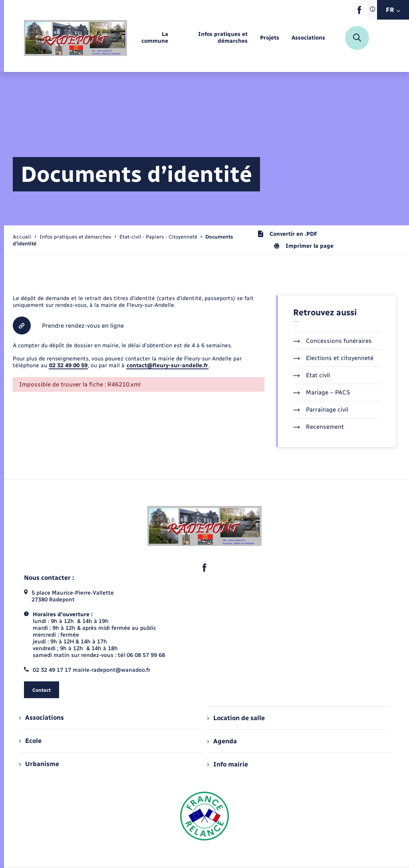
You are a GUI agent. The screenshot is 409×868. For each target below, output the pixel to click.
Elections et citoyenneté (333, 358)
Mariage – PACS (322, 392)
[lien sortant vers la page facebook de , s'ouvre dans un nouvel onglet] (359, 12)
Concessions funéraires (333, 341)
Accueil (22, 237)
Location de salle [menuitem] (236, 718)
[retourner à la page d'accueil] (75, 38)
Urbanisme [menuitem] (39, 764)
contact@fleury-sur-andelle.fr (167, 365)
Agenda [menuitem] (222, 741)
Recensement (319, 427)
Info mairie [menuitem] (228, 764)
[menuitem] (154, 38)
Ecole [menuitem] (30, 741)
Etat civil (312, 375)
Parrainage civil (321, 410)
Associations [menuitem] (42, 718)
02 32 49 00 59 (68, 365)
